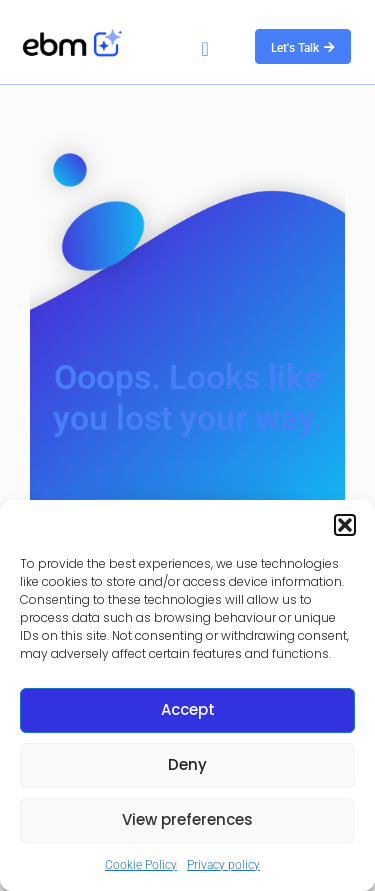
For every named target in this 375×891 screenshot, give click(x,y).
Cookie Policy (141, 865)
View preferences (187, 819)
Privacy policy (223, 865)
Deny (187, 764)
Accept (188, 709)
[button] (345, 525)
